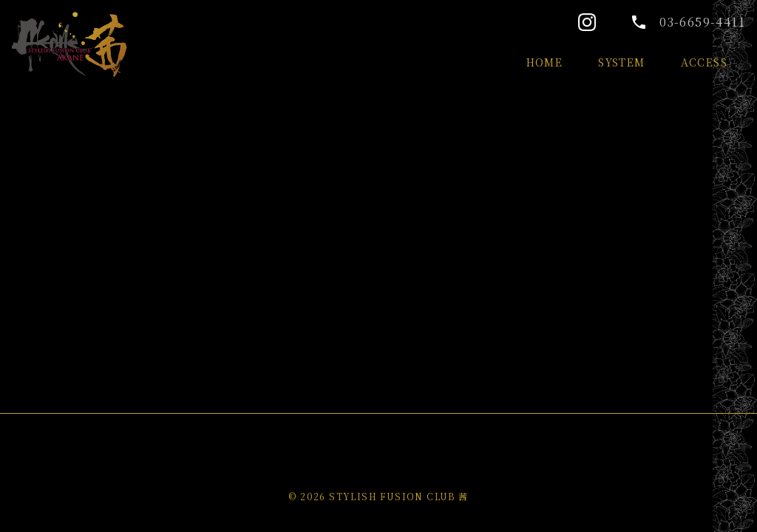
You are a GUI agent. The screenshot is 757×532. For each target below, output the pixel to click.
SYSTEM (621, 62)
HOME (545, 62)
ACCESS (704, 62)
